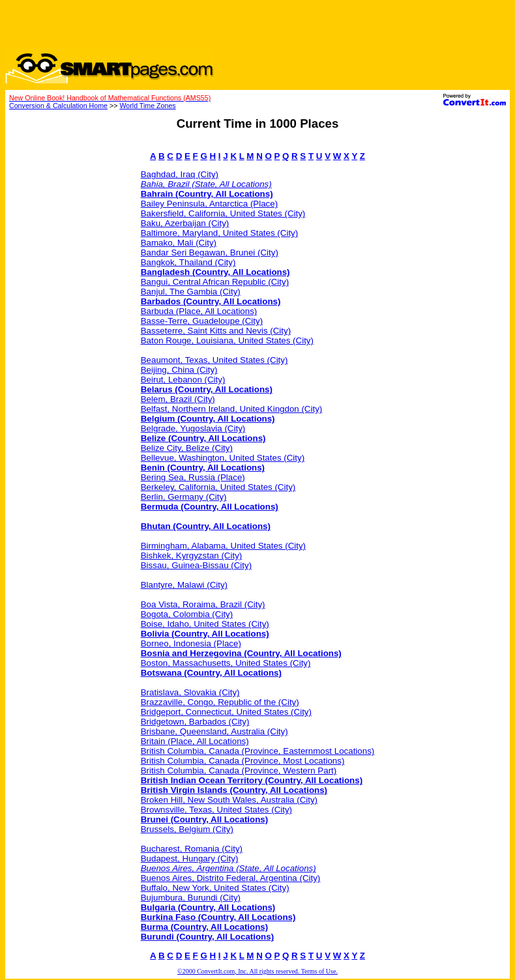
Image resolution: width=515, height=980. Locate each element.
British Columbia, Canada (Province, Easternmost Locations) (258, 751)
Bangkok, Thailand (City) (188, 262)
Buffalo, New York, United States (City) (215, 888)
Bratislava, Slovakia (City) (190, 692)
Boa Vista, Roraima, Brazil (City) (203, 604)
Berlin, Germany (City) (184, 497)
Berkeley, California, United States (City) (218, 487)
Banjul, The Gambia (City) (191, 292)
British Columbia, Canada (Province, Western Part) (239, 771)
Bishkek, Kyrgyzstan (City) (192, 555)
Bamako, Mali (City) (179, 243)
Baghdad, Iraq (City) (180, 174)
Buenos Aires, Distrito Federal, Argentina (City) (231, 878)
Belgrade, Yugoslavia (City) (193, 428)
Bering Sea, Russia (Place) (193, 477)
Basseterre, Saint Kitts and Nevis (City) (216, 331)
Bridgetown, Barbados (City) (195, 722)
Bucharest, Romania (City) (192, 849)
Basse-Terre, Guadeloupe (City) (202, 321)
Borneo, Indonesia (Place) (191, 643)
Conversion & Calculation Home (58, 106)
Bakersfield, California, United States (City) (223, 213)
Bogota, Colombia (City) (187, 614)
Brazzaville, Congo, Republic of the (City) (220, 702)
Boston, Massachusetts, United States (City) (226, 663)
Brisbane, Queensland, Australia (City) (214, 731)
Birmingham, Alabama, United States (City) (223, 546)
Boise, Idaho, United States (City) (205, 624)
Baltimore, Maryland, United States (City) (219, 233)
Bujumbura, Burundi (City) (191, 898)
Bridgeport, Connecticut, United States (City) (226, 712)
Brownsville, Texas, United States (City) (216, 810)
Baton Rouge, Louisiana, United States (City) (227, 340)
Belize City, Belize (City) (187, 448)
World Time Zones (147, 106)
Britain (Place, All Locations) (195, 741)
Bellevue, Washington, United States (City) (223, 458)
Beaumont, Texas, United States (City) (214, 360)
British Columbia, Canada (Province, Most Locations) (243, 761)
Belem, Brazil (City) (178, 399)
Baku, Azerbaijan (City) (185, 223)
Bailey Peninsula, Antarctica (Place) (209, 204)
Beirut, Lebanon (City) (183, 380)
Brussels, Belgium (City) (187, 829)
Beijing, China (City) (179, 370)
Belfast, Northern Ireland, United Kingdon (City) (232, 409)
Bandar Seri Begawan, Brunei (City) (210, 252)
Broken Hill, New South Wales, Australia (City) (229, 800)
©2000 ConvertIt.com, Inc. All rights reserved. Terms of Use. (257, 971)
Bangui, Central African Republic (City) (215, 282)
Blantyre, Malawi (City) (184, 585)
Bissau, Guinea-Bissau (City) (196, 565)
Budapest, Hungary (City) (190, 858)
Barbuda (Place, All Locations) (199, 311)
